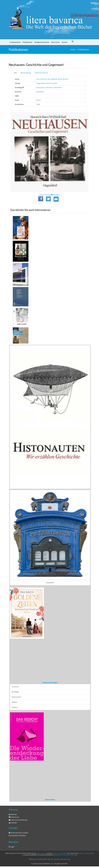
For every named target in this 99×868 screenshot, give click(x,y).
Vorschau (15, 687)
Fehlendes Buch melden (19, 833)
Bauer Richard (63, 79)
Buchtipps (15, 692)
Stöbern (15, 707)
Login (12, 847)
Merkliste (55, 195)
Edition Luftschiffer (59, 853)
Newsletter (50, 583)
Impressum (14, 817)
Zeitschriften (50, 800)
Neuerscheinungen (50, 683)
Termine (64, 42)
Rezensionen (16, 697)
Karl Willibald (52, 79)
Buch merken (45, 195)
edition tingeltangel (86, 853)
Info (15, 73)
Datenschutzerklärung (18, 820)
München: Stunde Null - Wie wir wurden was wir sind (49, 859)
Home (73, 50)
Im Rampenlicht (15, 42)
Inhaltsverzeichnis (41, 73)
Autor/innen (55, 42)
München (49, 87)
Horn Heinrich (41, 79)
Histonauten (41, 853)
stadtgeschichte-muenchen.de (65, 855)
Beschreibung (26, 73)
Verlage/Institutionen (42, 42)
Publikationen (27, 42)
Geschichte (57, 87)
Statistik (13, 823)
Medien (14, 702)
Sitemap (13, 814)
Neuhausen (40, 87)
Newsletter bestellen (17, 836)
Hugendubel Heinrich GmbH (47, 83)
